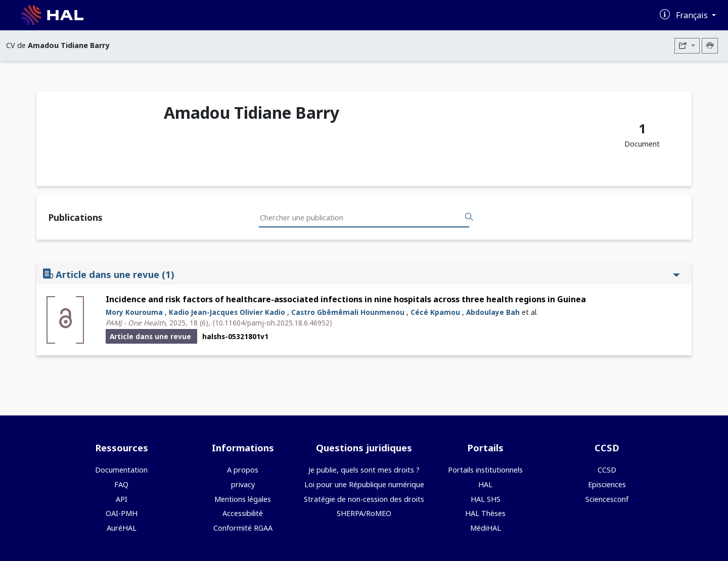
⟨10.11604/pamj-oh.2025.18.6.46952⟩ (272, 323)
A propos (243, 470)
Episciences (607, 484)
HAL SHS (486, 499)
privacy (243, 484)
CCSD (607, 470)
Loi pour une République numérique (364, 484)
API (122, 499)
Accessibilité (243, 513)
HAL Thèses (485, 513)
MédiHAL (486, 528)
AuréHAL (122, 528)
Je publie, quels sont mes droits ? (364, 470)
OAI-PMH (122, 513)
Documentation (121, 470)
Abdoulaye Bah (493, 312)
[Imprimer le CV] (710, 46)
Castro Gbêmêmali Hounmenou (348, 312)
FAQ (121, 484)
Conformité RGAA (243, 528)
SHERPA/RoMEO (364, 513)
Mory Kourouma (134, 312)
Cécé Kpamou (435, 312)
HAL (485, 484)
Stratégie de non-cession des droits (364, 499)
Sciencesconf (607, 499)
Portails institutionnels (485, 470)
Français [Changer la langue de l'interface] (693, 15)
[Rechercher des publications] (469, 217)
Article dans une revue (361, 274)
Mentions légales (243, 499)
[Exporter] (687, 46)
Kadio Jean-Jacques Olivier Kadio (227, 312)
